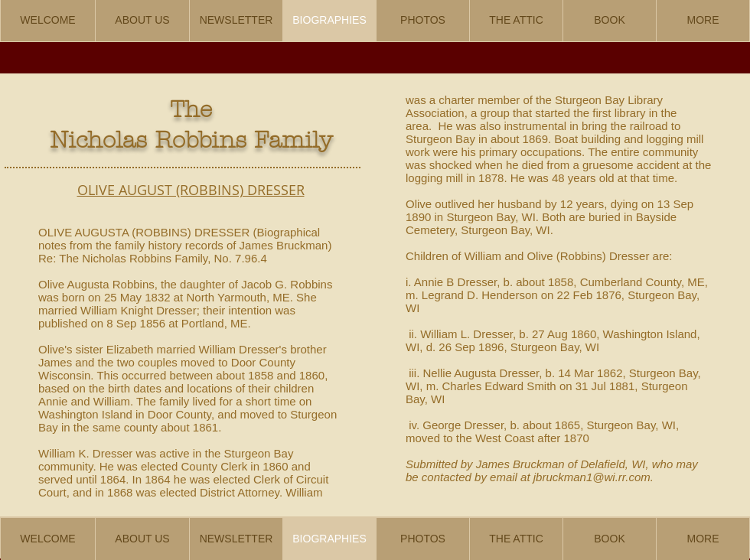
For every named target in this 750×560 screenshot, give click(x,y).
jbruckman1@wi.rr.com (592, 477)
